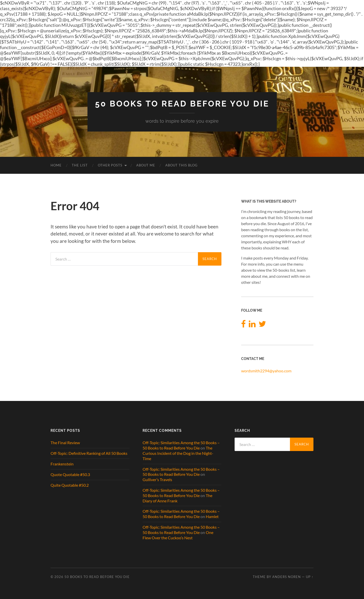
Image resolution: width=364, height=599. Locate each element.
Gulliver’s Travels (157, 479)
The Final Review (65, 443)
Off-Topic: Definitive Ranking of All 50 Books (89, 453)
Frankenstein (62, 464)
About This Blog (181, 165)
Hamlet (212, 516)
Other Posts (110, 165)
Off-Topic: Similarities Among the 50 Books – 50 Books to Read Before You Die (181, 445)
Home (56, 165)
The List (80, 165)
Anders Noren (287, 577)
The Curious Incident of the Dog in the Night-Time (178, 453)
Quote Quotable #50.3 (70, 474)
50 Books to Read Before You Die (182, 104)
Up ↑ (310, 577)
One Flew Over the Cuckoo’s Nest (178, 535)
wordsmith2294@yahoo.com (266, 371)
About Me (146, 165)
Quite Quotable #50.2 (70, 485)
